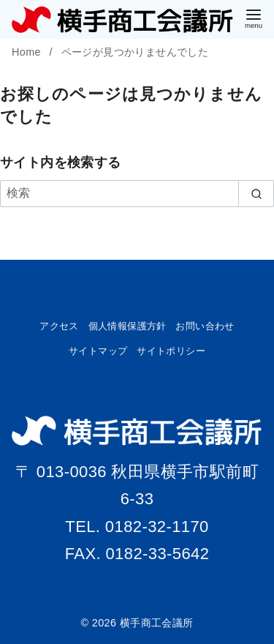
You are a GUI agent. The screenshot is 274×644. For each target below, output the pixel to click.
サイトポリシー (171, 351)
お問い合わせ (205, 326)
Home (28, 52)
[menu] (254, 17)
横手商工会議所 (157, 623)
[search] (256, 193)
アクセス (59, 326)
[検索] (137, 193)
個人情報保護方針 (128, 326)
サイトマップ (98, 351)
